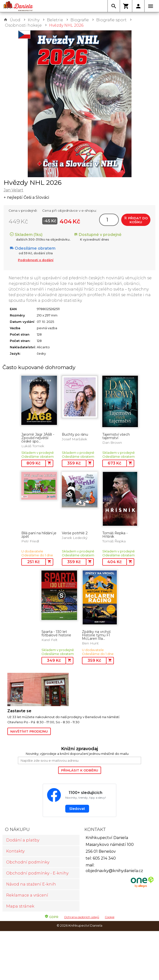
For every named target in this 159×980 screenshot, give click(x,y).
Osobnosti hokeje (23, 25)
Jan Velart (13, 190)
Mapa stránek (20, 906)
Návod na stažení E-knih (31, 884)
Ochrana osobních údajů (82, 917)
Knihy (34, 20)
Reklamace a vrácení (27, 895)
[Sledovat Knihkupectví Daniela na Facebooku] (79, 800)
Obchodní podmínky (28, 862)
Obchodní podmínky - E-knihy (37, 873)
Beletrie (55, 20)
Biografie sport (111, 20)
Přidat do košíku (136, 220)
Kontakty (15, 851)
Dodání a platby (23, 840)
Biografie (80, 20)
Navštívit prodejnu (29, 731)
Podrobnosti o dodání (36, 260)
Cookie (110, 917)
